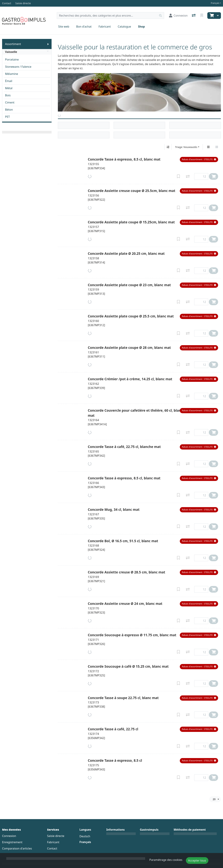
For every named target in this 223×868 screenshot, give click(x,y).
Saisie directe (56, 836)
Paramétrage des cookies (166, 860)
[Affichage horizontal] (217, 147)
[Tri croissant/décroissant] (168, 147)
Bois (8, 95)
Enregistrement (12, 842)
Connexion (9, 836)
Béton (9, 110)
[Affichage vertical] (208, 147)
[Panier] (211, 16)
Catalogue (124, 27)
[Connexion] (178, 16)
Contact (52, 848)
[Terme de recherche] (107, 16)
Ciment (10, 102)
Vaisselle (27, 52)
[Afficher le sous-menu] (48, 44)
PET (7, 117)
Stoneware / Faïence (18, 67)
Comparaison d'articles (17, 848)
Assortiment (13, 44)
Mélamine (12, 74)
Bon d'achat (84, 27)
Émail (9, 81)
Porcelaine (12, 60)
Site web (64, 27)
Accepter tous (197, 860)
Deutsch (85, 836)
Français (215, 3)
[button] (199, 159)
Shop (141, 27)
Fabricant (105, 27)
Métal (9, 88)
